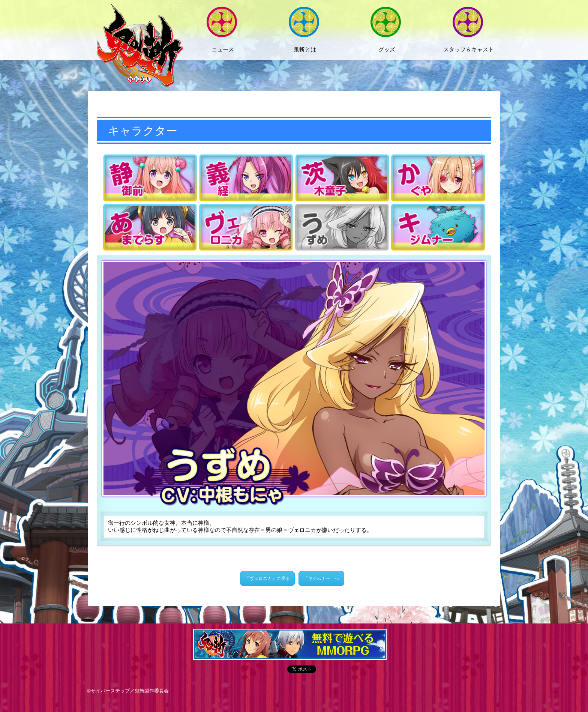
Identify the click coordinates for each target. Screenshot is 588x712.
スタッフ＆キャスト (469, 49)
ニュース (223, 49)
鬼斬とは (305, 49)
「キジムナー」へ (321, 578)
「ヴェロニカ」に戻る (267, 578)
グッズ (387, 49)
